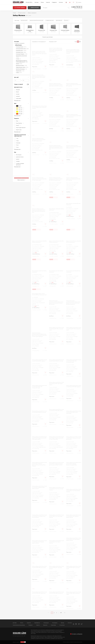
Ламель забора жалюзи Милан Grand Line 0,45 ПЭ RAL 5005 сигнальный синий (74, 567)
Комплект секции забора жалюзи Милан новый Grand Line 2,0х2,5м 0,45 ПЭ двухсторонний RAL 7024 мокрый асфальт (56, 50)
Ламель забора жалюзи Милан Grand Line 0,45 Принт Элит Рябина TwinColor (57, 542)
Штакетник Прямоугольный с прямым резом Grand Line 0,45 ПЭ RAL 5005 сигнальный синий (56, 179)
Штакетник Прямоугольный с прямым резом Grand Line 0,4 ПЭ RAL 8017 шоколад (73, 179)
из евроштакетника (50, 20)
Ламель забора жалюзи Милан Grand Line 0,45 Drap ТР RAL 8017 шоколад (57, 360)
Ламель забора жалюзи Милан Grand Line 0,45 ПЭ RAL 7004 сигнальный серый (74, 593)
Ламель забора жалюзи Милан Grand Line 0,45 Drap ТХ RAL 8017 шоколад (39, 412)
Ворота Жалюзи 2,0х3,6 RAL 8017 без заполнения (73, 204)
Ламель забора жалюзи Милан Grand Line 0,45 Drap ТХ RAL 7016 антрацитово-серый (39, 387)
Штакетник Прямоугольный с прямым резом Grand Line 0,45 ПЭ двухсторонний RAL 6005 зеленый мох (56, 147)
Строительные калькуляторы (19, 625)
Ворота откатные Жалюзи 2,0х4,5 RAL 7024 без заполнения (56, 242)
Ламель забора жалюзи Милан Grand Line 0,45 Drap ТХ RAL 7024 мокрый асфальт (57, 383)
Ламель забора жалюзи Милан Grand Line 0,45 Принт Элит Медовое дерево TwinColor (39, 542)
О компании (62, 625)
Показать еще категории (48, 37)
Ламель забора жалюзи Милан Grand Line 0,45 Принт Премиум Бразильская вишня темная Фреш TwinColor (39, 464)
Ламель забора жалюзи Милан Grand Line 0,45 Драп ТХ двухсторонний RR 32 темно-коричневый (57, 438)
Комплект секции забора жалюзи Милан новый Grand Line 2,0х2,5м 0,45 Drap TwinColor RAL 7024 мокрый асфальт (39, 53)
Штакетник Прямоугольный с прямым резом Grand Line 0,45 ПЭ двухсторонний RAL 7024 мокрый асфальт (39, 77)
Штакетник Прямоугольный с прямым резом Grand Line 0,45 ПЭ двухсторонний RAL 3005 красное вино (39, 211)
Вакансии (45, 625)
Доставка (37, 2)
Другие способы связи (78, 8)
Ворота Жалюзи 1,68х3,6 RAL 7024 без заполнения (57, 209)
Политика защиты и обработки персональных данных (73, 642)
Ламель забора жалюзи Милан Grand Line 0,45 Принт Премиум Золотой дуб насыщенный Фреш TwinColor (57, 464)
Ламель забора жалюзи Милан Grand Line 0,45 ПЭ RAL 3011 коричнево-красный (57, 567)
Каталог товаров (20, 8)
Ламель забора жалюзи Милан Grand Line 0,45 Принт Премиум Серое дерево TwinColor (39, 487)
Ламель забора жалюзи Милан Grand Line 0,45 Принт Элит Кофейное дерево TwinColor (74, 516)
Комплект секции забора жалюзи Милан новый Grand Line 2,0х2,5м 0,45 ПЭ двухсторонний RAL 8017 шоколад (73, 51)
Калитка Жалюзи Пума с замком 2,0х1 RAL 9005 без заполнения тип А (39, 294)
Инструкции (46, 623)
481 (61, 613)
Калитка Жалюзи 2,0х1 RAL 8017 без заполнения (73, 271)
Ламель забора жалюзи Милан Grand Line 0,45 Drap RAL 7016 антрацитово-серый (74, 329)
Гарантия (48, 2)
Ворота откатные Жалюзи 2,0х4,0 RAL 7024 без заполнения (39, 242)
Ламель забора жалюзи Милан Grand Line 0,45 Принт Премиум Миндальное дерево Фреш (74, 464)
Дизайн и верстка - (19, 642)
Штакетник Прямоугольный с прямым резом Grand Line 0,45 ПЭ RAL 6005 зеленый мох (74, 116)
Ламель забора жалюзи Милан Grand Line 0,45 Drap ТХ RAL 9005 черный (57, 410)
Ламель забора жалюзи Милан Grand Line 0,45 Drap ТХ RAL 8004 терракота (74, 386)
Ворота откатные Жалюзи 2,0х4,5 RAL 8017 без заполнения (74, 242)
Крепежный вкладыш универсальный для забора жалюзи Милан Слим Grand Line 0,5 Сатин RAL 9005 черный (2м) (73, 302)
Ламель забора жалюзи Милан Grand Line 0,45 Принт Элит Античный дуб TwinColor (57, 489)
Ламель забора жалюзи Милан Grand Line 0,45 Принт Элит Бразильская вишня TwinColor (39, 516)
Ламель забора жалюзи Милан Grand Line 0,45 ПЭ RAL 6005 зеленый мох (57, 593)
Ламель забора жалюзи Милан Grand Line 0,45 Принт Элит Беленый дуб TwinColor (74, 490)
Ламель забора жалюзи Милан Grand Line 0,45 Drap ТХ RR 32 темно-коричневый (74, 412)
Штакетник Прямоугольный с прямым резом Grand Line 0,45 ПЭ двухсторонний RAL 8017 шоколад (56, 85)
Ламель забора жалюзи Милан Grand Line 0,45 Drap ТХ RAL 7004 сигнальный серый (74, 361)
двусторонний (59, 20)
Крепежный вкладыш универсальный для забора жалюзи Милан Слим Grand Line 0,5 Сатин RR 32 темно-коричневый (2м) (39, 335)
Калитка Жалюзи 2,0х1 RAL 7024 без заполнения (56, 271)
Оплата (42, 2)
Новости (38, 625)
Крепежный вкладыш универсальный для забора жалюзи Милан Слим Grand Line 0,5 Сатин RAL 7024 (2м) (56, 302)
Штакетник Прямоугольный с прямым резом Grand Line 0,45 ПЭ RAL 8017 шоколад (74, 85)
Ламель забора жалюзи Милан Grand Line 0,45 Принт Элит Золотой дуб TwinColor (57, 516)
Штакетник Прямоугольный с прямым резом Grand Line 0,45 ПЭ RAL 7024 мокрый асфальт (39, 140)
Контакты (61, 2)
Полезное (30, 625)
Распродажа (55, 623)
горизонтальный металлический (36, 20)
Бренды (63, 623)
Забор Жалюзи (18, 45)
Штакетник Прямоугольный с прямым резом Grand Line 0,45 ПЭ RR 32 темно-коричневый (39, 179)
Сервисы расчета (34, 8)
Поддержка (54, 2)
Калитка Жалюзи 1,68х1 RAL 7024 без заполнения (39, 271)
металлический (24, 20)
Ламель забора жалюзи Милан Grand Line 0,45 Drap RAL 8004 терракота (39, 360)
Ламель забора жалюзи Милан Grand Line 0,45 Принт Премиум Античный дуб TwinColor (74, 438)
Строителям (53, 625)
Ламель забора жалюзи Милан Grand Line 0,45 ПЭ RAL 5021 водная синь (39, 593)
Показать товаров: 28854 (21, 177)
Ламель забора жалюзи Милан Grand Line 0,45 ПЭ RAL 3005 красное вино (39, 567)
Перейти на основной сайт (18, 4)
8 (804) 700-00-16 (77, 7)
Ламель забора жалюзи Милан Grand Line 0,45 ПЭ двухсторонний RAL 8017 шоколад (39, 107)
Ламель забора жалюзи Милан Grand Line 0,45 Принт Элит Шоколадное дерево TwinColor (74, 539)
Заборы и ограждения (19, 43)
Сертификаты (37, 623)
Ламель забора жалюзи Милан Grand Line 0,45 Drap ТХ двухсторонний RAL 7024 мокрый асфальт (39, 438)
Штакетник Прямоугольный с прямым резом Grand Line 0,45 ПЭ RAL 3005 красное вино (74, 147)
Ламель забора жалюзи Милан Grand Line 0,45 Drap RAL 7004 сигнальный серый (57, 329)
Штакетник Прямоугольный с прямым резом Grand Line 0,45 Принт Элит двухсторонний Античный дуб (56, 116)
